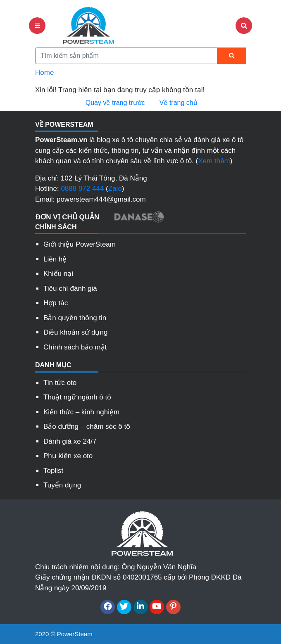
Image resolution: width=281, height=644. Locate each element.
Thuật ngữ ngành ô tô (77, 397)
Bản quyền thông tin (75, 318)
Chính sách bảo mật (75, 347)
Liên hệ (55, 259)
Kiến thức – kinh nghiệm (81, 412)
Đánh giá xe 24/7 (70, 441)
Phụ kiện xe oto (68, 456)
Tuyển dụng (62, 485)
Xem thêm (214, 161)
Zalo (115, 189)
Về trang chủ (177, 103)
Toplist (53, 471)
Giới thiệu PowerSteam (80, 244)
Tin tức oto (60, 383)
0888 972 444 (82, 189)
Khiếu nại (58, 274)
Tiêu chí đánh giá (70, 289)
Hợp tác (56, 303)
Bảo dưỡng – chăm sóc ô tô (87, 427)
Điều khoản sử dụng (75, 332)
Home (44, 72)
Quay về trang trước (114, 103)
